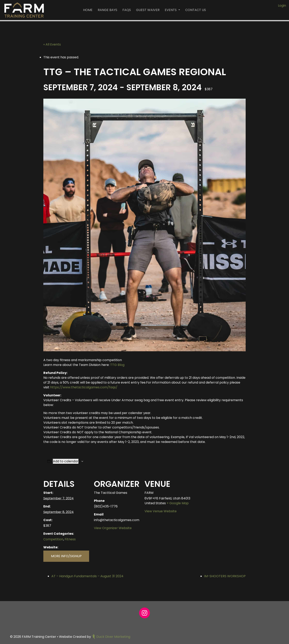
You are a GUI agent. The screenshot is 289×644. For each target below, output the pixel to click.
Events (171, 10)
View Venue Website (161, 511)
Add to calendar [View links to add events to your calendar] (66, 461)
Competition (53, 539)
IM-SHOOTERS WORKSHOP (225, 576)
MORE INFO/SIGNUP (66, 556)
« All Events (52, 44)
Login (282, 6)
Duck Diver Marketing (111, 637)
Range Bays (107, 10)
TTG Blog (117, 365)
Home (88, 10)
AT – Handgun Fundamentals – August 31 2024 (87, 576)
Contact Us (196, 10)
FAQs (127, 10)
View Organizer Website (113, 528)
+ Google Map (178, 503)
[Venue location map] (224, 500)
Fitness (70, 539)
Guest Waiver (148, 10)
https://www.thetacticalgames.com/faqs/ (84, 387)
